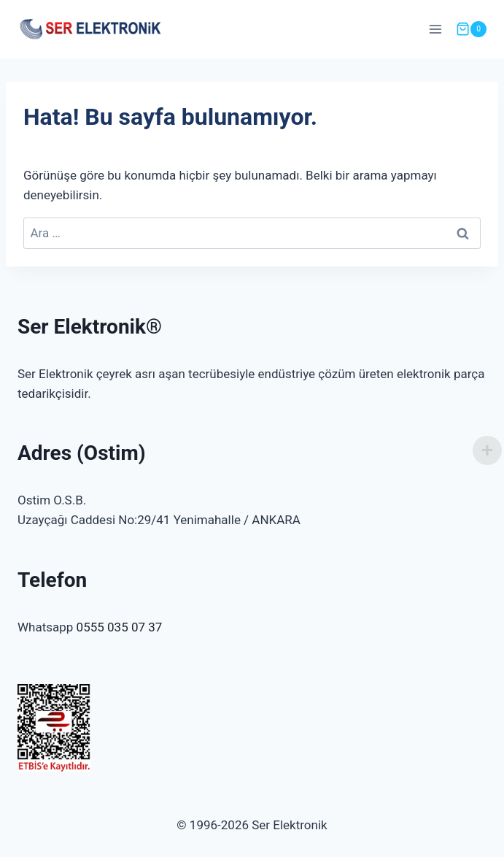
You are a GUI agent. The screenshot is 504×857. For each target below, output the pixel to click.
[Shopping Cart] (471, 29)
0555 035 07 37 (120, 627)
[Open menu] (435, 29)
